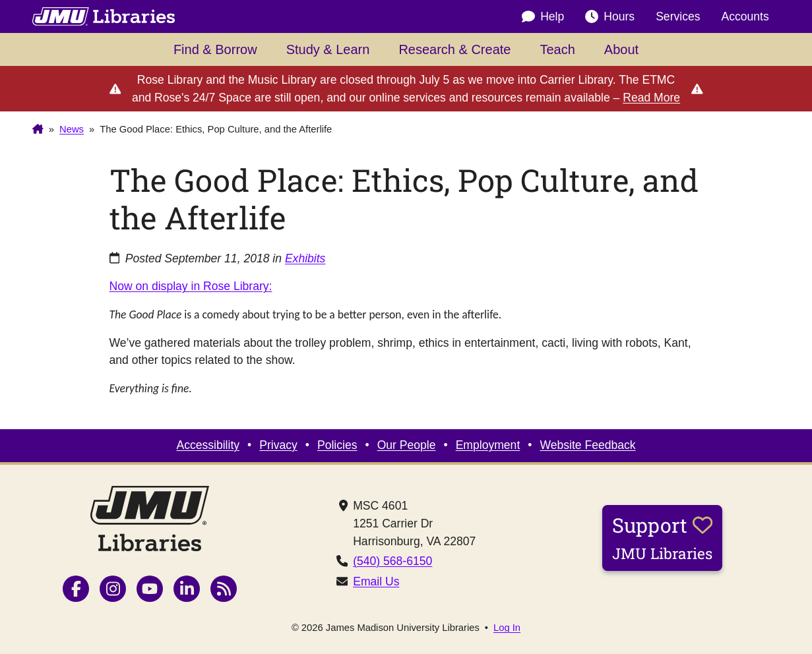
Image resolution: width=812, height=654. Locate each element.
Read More (651, 98)
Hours (610, 16)
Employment (488, 445)
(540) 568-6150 (392, 561)
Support (662, 537)
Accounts (745, 16)
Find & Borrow (215, 49)
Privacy (278, 445)
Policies (337, 445)
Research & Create (454, 49)
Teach (557, 49)
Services (678, 16)
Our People (407, 445)
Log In (507, 628)
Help (543, 16)
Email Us (376, 581)
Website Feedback (587, 445)
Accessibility (208, 445)
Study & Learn (328, 49)
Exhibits (305, 258)
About (621, 49)
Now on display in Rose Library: (191, 286)
